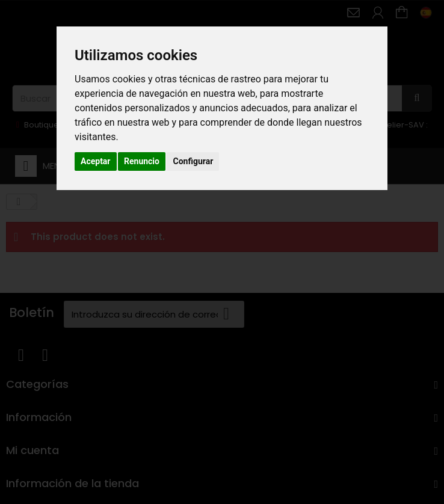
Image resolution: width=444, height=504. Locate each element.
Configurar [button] (193, 161)
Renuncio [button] (142, 161)
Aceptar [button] (96, 161)
